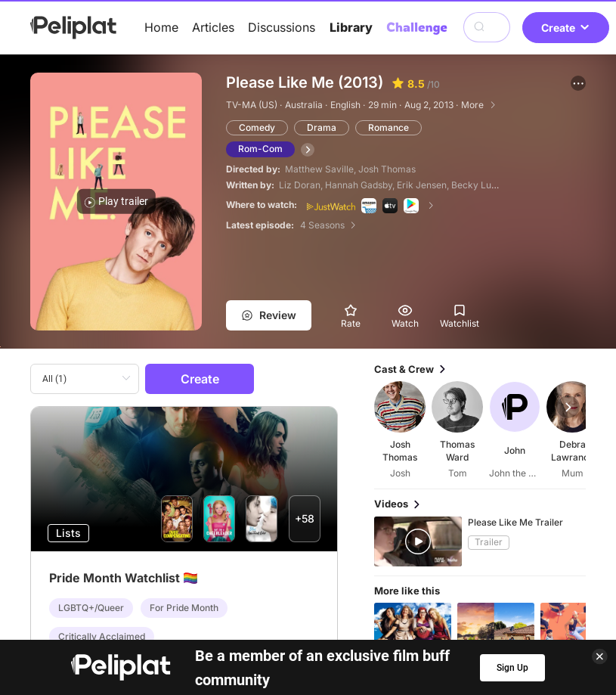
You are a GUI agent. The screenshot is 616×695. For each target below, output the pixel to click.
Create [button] (566, 28)
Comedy (257, 127)
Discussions (282, 27)
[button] (578, 83)
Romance (388, 127)
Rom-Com (260, 149)
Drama (322, 127)
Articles (213, 27)
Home (161, 27)
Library (351, 27)
